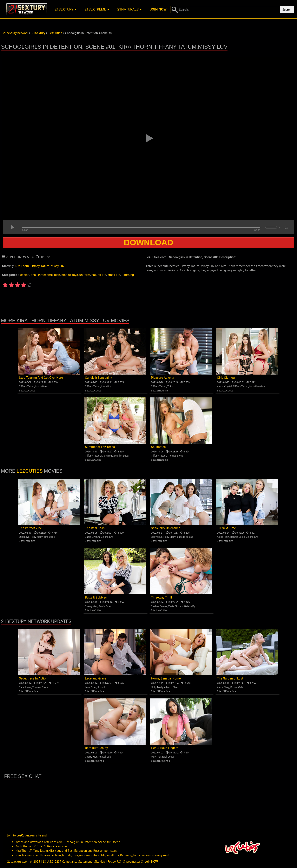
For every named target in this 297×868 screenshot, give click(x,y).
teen (57, 275)
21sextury (65, 9)
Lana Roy (106, 387)
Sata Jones (25, 687)
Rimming (128, 275)
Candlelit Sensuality (98, 378)
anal (34, 275)
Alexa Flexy (223, 537)
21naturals (130, 9)
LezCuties (30, 391)
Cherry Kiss (91, 606)
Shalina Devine (159, 606)
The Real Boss (95, 528)
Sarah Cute (105, 606)
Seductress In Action (33, 678)
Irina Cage (49, 537)
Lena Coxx (91, 687)
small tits (114, 275)
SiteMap (100, 862)
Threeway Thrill (161, 597)
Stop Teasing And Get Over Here (41, 378)
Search (287, 10)
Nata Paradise (257, 387)
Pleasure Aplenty (163, 378)
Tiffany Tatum (40, 266)
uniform (85, 275)
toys (75, 275)
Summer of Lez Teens (100, 447)
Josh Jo (102, 687)
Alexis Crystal (224, 387)
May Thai (156, 757)
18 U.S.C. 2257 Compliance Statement (67, 862)
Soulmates (158, 447)
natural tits (99, 275)
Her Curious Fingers (165, 748)
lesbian (24, 275)
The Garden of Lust (230, 678)
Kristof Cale (237, 687)
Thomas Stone (175, 456)
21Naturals (162, 391)
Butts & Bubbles (96, 597)
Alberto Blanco (172, 687)
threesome (45, 275)
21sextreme (97, 9)
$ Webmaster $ (133, 862)
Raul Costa (168, 757)
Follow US (114, 862)
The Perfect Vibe (30, 528)
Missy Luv (58, 266)
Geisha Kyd (107, 537)
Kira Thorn (22, 266)
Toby (170, 387)
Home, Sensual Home (166, 678)
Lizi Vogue (157, 537)
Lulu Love (24, 537)
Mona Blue (41, 387)
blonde (66, 275)
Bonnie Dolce (238, 537)
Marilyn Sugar (122, 456)
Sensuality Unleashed (166, 528)
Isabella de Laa (185, 537)
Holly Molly (37, 537)
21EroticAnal (31, 691)
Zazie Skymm (92, 537)
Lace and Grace (96, 678)
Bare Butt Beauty (96, 748)
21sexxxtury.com (18, 862)
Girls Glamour (226, 378)
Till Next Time (226, 528)
